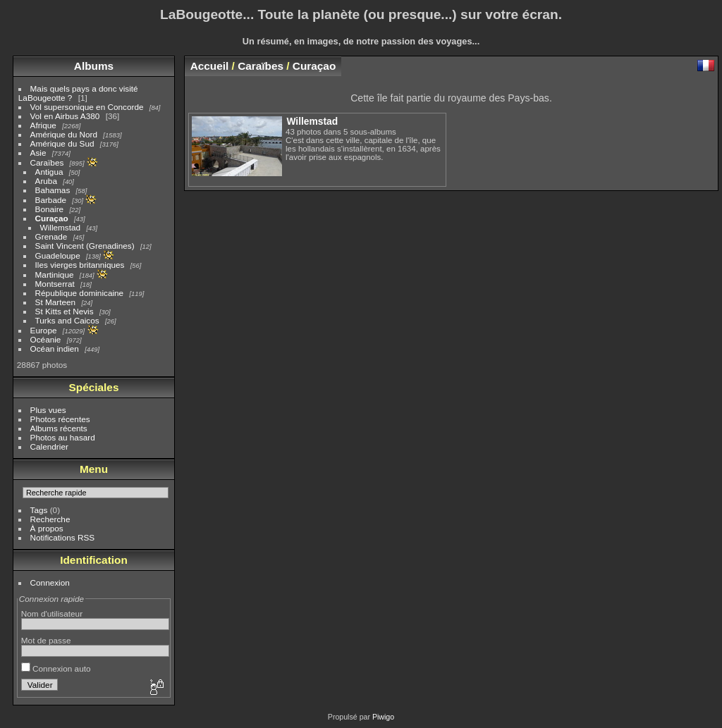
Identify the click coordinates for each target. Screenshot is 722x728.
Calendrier (49, 446)
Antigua (49, 172)
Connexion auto (56, 668)
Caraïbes (47, 162)
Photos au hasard (63, 437)
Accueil (210, 66)
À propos (47, 528)
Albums (94, 66)
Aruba (46, 181)
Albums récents (59, 428)
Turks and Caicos (67, 320)
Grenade (51, 236)
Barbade (51, 200)
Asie (38, 153)
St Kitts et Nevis (65, 311)
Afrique (43, 125)
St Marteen (56, 302)
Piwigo (383, 717)
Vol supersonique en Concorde (87, 107)
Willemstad (61, 227)
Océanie (46, 339)
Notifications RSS (63, 537)
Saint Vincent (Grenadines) (85, 246)
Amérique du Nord (64, 134)
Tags (39, 510)
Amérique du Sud (62, 143)
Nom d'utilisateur (52, 613)
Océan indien (55, 348)
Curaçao (52, 218)
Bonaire (50, 209)
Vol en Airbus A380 (65, 116)
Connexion (50, 582)
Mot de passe (46, 640)
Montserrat (55, 284)
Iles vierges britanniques (80, 265)
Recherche (50, 519)
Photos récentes (60, 419)
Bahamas (53, 190)
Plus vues (48, 410)
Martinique (55, 274)
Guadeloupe (58, 255)
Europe (44, 330)
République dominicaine (80, 293)
